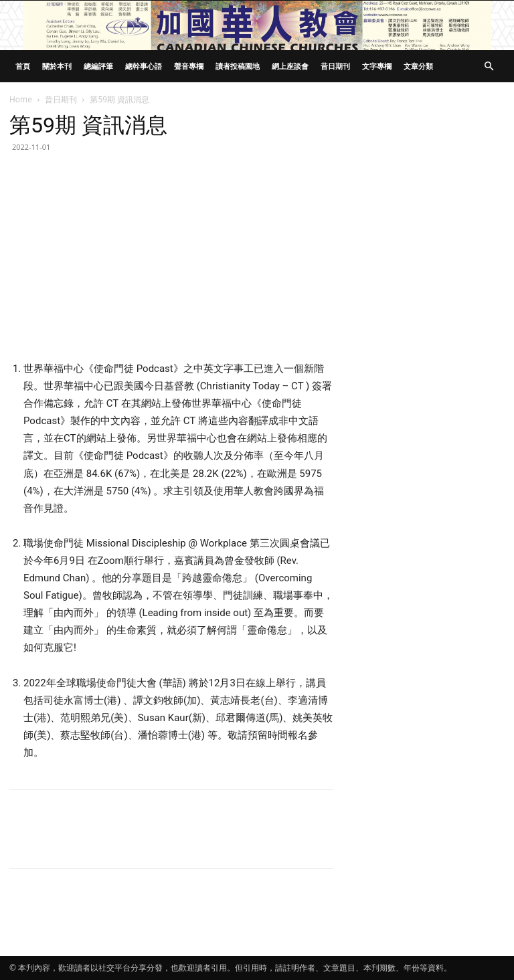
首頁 (23, 66)
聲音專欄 (189, 66)
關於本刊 (57, 66)
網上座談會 (290, 66)
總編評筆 (98, 66)
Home (21, 99)
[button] (489, 67)
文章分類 (418, 66)
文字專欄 (377, 66)
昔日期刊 (335, 66)
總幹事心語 (144, 66)
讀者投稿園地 (238, 66)
